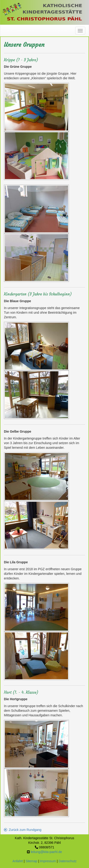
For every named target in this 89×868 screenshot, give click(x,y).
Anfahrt (18, 861)
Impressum (48, 861)
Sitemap (31, 861)
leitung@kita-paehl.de (46, 852)
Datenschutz (68, 861)
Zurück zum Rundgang (23, 830)
